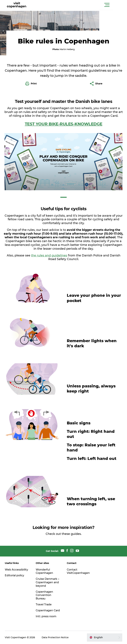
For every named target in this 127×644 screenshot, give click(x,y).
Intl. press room (46, 616)
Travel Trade (44, 601)
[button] (78, 5)
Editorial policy (15, 572)
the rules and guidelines (49, 252)
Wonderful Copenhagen (45, 568)
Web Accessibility (17, 566)
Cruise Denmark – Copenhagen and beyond (48, 579)
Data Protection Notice (56, 638)
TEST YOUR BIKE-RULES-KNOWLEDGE (64, 121)
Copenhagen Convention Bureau (45, 592)
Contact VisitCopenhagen (78, 568)
